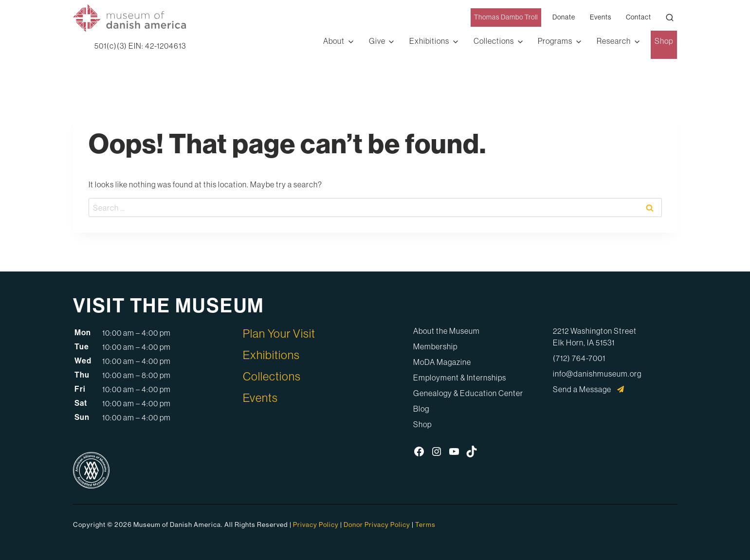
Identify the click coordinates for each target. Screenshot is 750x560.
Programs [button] (555, 41)
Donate (564, 17)
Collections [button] (494, 41)
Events (601, 17)
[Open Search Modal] (670, 18)
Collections (272, 376)
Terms (425, 525)
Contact (639, 17)
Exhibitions (271, 355)
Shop (664, 41)
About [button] (334, 41)
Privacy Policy (316, 525)
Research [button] (614, 41)
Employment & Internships (460, 378)
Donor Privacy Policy (377, 525)
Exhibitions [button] (429, 41)
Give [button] (377, 41)
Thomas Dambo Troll (506, 17)
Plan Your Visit (279, 334)
